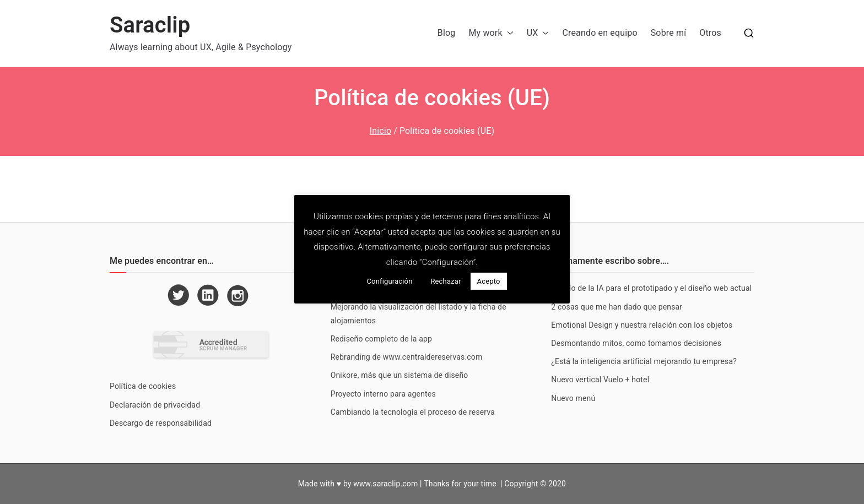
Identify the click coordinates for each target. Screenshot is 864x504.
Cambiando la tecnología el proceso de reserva (413, 412)
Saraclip (150, 25)
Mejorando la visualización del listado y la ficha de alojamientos (418, 314)
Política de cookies (143, 386)
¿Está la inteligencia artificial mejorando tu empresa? (644, 361)
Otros (710, 33)
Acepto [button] (489, 281)
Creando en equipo (600, 33)
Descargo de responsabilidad (161, 423)
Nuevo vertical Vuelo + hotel (600, 380)
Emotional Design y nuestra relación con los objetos (642, 325)
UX (538, 33)
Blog (447, 33)
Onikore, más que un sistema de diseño (399, 375)
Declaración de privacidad (155, 405)
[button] (508, 33)
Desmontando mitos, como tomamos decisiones (636, 343)
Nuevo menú (573, 398)
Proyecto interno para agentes (383, 394)
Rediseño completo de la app (381, 339)
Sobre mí (669, 33)
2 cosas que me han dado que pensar (617, 307)
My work (491, 33)
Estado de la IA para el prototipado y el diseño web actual (651, 288)
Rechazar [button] (445, 281)
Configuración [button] (389, 281)
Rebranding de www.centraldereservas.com (407, 357)
